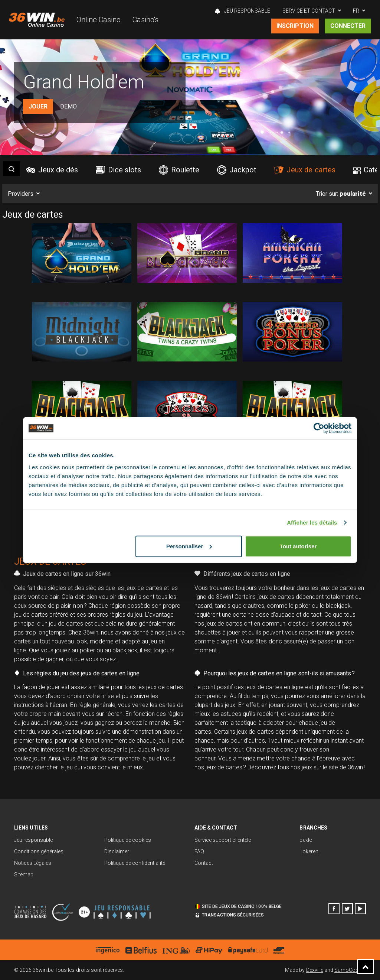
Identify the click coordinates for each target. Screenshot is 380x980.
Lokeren (309, 851)
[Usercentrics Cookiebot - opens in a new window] (319, 428)
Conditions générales (39, 851)
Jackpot (237, 170)
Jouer (38, 106)
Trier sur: (341, 194)
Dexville (315, 970)
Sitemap (24, 874)
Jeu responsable (33, 840)
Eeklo (306, 840)
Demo (68, 106)
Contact (204, 863)
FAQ (199, 851)
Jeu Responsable (243, 11)
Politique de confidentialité (135, 863)
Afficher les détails (312, 523)
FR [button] (356, 11)
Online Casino (99, 20)
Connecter (348, 26)
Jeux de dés (52, 170)
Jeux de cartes (305, 170)
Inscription (295, 26)
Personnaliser (189, 546)
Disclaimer (117, 851)
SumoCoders (350, 970)
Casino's (145, 20)
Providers (21, 194)
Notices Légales (33, 863)
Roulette (179, 170)
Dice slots (118, 170)
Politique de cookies (128, 840)
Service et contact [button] (309, 11)
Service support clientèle (223, 840)
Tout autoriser (298, 546)
